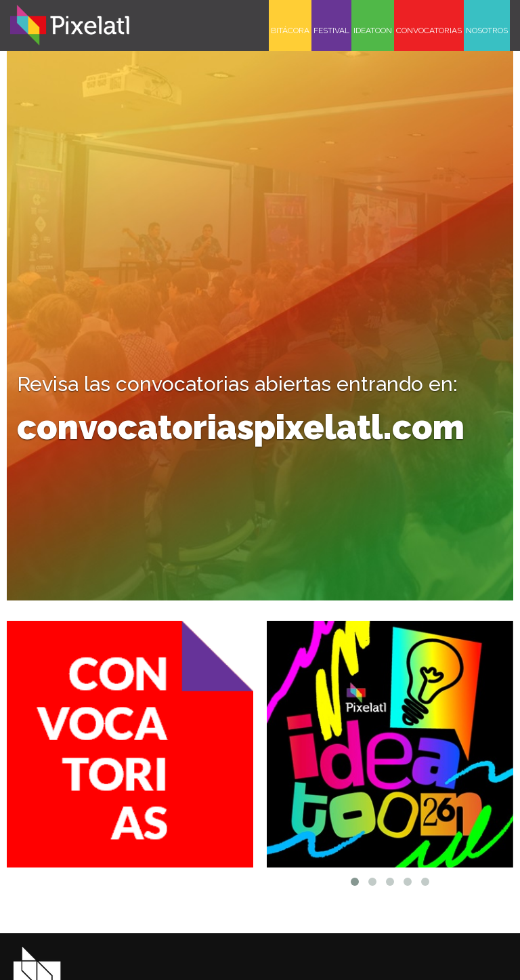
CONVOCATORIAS (429, 30)
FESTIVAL (331, 30)
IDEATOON (373, 30)
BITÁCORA (290, 30)
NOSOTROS (487, 30)
